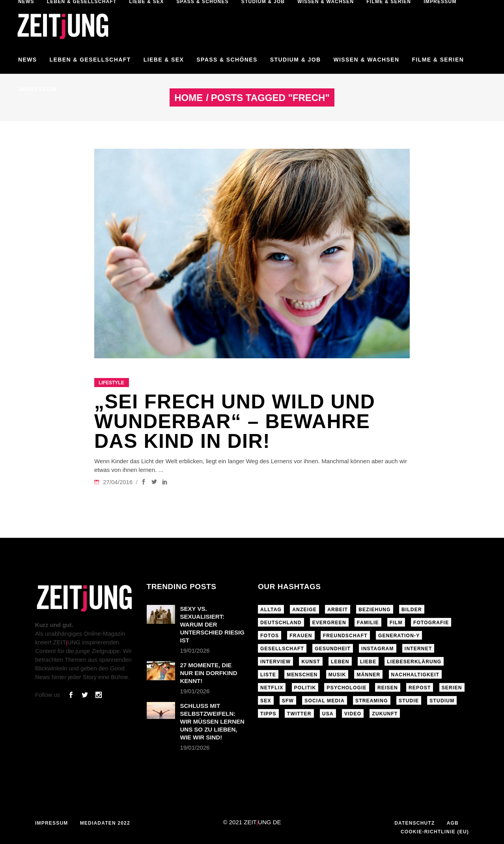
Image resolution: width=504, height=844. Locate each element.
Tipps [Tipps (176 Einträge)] (268, 714)
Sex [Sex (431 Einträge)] (266, 701)
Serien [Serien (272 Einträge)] (452, 688)
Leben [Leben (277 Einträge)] (340, 662)
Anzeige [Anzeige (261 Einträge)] (304, 610)
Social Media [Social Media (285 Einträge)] (325, 701)
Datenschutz (414, 823)
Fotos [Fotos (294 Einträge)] (270, 636)
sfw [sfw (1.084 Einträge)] (288, 701)
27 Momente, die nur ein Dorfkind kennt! (209, 673)
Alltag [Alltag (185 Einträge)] (271, 610)
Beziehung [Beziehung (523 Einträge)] (374, 610)
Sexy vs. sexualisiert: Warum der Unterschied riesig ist (212, 624)
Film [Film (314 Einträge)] (396, 623)
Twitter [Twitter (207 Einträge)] (299, 714)
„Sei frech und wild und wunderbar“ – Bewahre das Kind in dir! (235, 421)
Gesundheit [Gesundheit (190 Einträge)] (333, 649)
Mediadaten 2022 (105, 823)
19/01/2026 (195, 650)
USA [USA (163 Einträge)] (328, 714)
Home (189, 98)
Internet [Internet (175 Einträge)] (418, 649)
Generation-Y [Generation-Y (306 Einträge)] (399, 636)
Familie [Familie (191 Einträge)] (368, 623)
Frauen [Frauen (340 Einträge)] (301, 636)
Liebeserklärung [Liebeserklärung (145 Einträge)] (414, 662)
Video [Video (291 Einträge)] (353, 714)
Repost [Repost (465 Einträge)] (420, 688)
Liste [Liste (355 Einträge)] (268, 675)
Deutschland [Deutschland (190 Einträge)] (281, 623)
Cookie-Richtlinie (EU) (435, 832)
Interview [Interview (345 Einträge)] (275, 662)
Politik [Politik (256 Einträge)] (305, 688)
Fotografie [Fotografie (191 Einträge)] (431, 623)
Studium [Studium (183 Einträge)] (442, 701)
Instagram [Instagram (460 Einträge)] (378, 649)
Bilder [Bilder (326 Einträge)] (412, 610)
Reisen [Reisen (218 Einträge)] (388, 688)
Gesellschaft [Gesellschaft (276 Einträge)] (282, 649)
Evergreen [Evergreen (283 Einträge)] (329, 623)
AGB (453, 823)
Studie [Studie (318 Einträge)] (409, 701)
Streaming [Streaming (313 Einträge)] (372, 701)
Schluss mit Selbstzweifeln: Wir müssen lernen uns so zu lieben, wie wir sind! (212, 721)
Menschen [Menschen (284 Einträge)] (302, 675)
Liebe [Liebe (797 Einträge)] (368, 662)
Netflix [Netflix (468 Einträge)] (272, 688)
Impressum (51, 823)
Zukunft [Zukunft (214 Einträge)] (385, 714)
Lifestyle (111, 383)
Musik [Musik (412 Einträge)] (337, 675)
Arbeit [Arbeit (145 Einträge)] (338, 610)
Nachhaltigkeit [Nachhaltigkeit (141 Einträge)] (415, 675)
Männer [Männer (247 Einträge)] (368, 675)
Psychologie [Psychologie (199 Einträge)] (346, 688)
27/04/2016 (119, 482)
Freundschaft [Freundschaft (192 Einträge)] (345, 636)
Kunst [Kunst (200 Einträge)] (311, 662)
